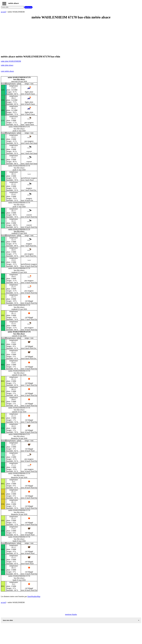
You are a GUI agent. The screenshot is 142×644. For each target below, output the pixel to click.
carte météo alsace (7, 71)
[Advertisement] (67, 37)
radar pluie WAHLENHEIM (11, 61)
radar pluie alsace (7, 65)
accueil (3, 12)
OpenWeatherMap (34, 596)
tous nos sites (8, 620)
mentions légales (71, 614)
